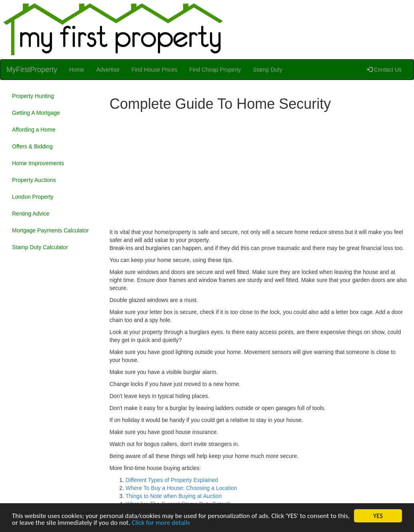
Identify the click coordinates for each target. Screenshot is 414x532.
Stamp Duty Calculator (40, 247)
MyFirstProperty (32, 70)
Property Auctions (34, 180)
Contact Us (384, 70)
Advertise (108, 70)
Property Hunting (33, 96)
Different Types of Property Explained (172, 480)
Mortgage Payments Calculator (50, 230)
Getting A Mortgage (36, 113)
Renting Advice (31, 214)
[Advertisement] (259, 172)
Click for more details (161, 523)
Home (77, 70)
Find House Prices (154, 70)
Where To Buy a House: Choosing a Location (181, 488)
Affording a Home (34, 130)
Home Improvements (38, 163)
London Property (33, 197)
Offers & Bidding (32, 146)
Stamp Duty (267, 70)
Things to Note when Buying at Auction (174, 496)
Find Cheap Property (215, 70)
